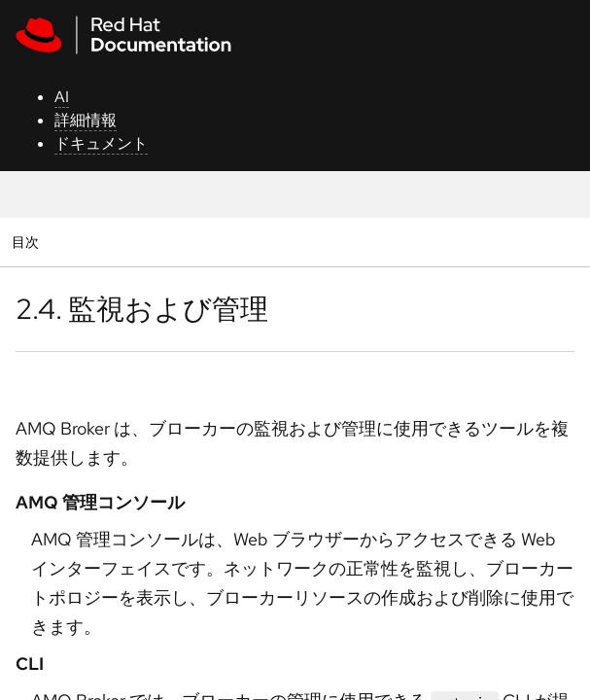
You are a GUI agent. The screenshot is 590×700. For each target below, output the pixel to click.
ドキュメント (101, 143)
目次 (28, 242)
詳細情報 (86, 120)
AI (62, 97)
